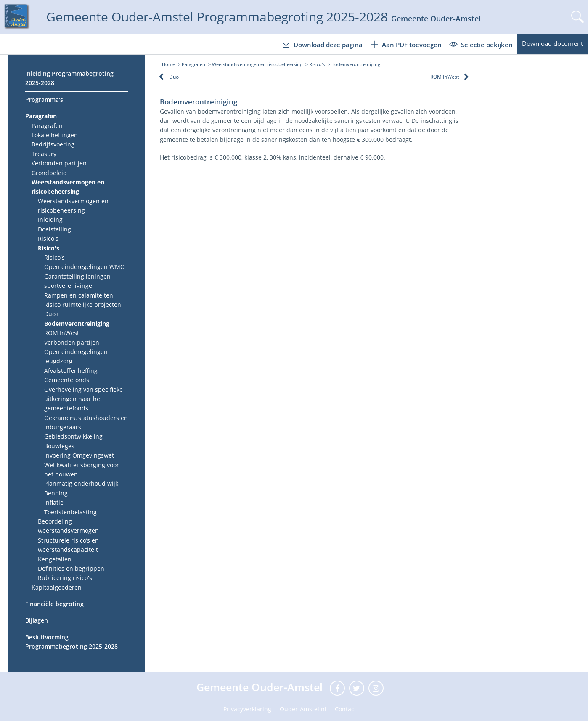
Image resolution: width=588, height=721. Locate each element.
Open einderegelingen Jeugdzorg (76, 356)
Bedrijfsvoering (53, 144)
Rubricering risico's (65, 578)
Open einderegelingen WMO (85, 267)
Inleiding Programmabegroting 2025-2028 (69, 78)
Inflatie (54, 502)
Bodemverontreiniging (77, 323)
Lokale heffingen (55, 135)
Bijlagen (37, 620)
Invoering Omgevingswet (79, 455)
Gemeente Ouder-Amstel (261, 687)
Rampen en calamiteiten (79, 295)
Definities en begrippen (71, 568)
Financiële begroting (54, 604)
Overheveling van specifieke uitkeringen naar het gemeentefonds (83, 399)
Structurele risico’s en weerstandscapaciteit (68, 545)
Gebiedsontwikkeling (73, 436)
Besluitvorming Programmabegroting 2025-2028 (72, 642)
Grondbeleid (49, 173)
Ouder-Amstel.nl (303, 709)
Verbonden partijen (59, 163)
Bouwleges (59, 446)
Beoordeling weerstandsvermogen (68, 526)
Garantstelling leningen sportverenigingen (77, 281)
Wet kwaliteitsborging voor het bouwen (82, 470)
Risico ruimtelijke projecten (83, 305)
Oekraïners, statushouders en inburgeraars (86, 422)
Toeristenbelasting (70, 512)
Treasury (44, 154)
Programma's (44, 100)
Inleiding (50, 219)
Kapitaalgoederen (57, 587)
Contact (346, 709)
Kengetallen (55, 559)
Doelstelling (54, 229)
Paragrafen (41, 116)
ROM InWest (62, 333)
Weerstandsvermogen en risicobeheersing (68, 187)
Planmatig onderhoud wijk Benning (81, 488)
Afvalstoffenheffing (71, 371)
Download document (552, 43)
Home (168, 64)
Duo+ (52, 314)
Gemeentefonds (67, 380)
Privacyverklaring (247, 709)
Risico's (48, 238)
